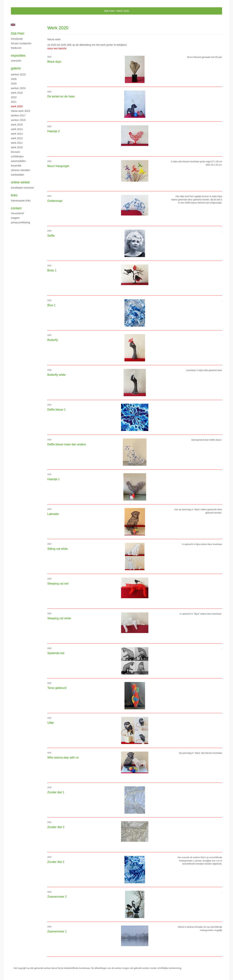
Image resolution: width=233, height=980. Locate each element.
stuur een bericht (57, 48)
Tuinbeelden (17, 175)
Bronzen (16, 152)
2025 (14, 84)
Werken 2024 (18, 88)
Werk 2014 (17, 129)
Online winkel (20, 182)
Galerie (16, 68)
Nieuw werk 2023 (20, 111)
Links (14, 195)
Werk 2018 (17, 93)
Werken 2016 (18, 120)
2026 (14, 79)
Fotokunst (16, 48)
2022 (14, 97)
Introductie (17, 39)
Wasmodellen (18, 161)
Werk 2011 (17, 143)
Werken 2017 (18, 115)
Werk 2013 (17, 134)
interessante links (21, 201)
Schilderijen (17, 156)
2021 (14, 102)
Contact (16, 208)
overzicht (16, 61)
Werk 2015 (17, 125)
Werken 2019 (18, 75)
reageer (15, 218)
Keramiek (16, 166)
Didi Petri (109, 11)
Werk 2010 (17, 147)
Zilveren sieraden (21, 170)
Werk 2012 (17, 138)
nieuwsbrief (17, 213)
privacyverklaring (20, 222)
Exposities (18, 56)
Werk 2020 (17, 106)
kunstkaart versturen (22, 188)
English (13, 25)
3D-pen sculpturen (21, 43)
